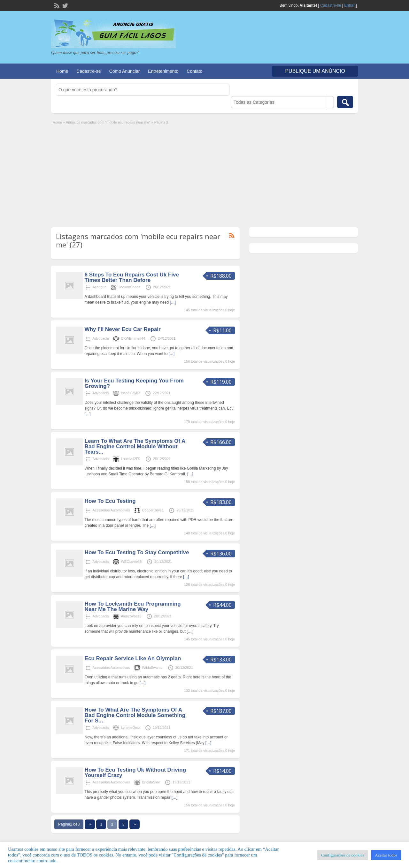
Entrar (349, 5)
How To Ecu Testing (110, 501)
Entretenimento (163, 71)
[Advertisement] (204, 173)
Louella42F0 (131, 459)
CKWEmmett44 (133, 338)
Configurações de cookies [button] (343, 855)
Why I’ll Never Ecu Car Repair (123, 329)
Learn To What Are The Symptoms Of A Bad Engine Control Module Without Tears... (135, 446)
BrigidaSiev (151, 782)
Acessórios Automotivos (111, 510)
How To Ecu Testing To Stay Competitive (137, 552)
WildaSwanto (152, 668)
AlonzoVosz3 (131, 616)
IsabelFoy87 (130, 393)
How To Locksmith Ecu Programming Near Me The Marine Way (133, 607)
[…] (173, 302)
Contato (194, 71)
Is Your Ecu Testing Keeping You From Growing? (134, 383)
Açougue (100, 287)
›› (135, 824)
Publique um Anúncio (315, 71)
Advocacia (101, 338)
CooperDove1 (153, 510)
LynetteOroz (130, 728)
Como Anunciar (125, 71)
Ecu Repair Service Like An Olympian (133, 658)
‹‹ (90, 824)
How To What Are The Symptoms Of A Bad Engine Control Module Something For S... (135, 715)
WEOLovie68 (131, 562)
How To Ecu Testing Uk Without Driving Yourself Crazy (135, 773)
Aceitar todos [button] (386, 855)
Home (62, 71)
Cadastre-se (331, 5)
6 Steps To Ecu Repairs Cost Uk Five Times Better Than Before (132, 277)
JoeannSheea (129, 287)
